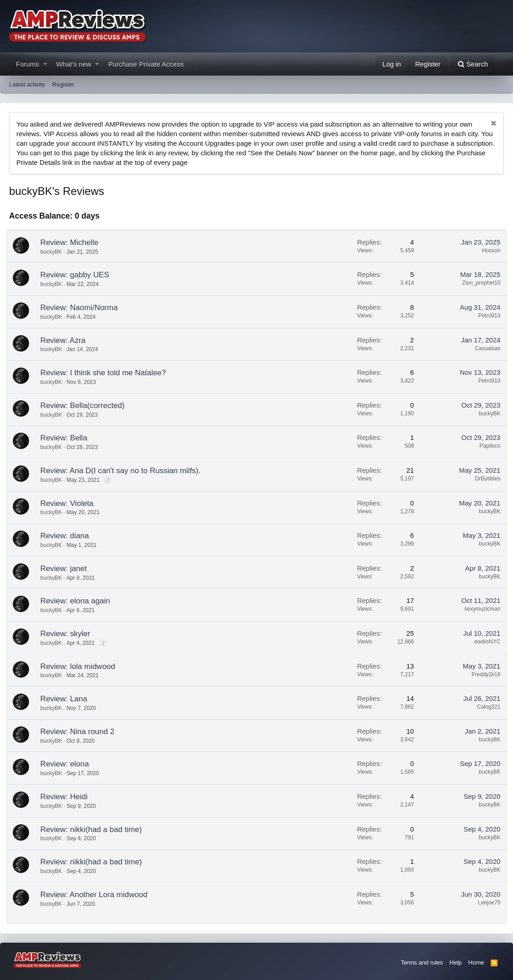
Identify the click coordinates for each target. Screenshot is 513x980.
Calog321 (486, 707)
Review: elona (68, 764)
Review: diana (68, 536)
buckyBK (54, 252)
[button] (45, 64)
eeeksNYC (485, 642)
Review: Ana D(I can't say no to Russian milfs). (123, 471)
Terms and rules (422, 962)
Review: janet (66, 569)
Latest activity (27, 84)
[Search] (473, 64)
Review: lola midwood (81, 666)
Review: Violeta (70, 503)
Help (456, 962)
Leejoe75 (486, 903)
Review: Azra (66, 340)
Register (63, 84)
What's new (74, 64)
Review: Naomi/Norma (82, 308)
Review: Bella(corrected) (85, 406)
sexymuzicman (480, 609)
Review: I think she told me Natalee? (106, 373)
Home (476, 962)
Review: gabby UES (78, 275)
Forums (28, 64)
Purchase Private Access (146, 64)
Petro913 (487, 316)
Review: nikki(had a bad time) (94, 829)
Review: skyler (68, 634)
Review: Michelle (72, 242)
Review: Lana (67, 699)
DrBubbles (485, 479)
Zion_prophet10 (478, 283)
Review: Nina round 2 (80, 732)
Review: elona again (78, 601)
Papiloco (487, 446)
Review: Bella (67, 438)
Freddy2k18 (483, 674)
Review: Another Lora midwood (97, 895)
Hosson (489, 250)
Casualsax (485, 348)
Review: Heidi (67, 797)
